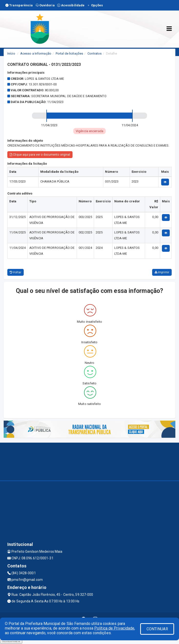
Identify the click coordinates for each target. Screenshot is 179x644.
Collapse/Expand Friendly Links (11, 642)
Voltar (16, 272)
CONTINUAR (157, 629)
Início (11, 53)
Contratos (95, 53)
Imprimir (162, 272)
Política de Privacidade (114, 628)
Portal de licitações (69, 53)
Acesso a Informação (36, 53)
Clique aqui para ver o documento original (40, 155)
